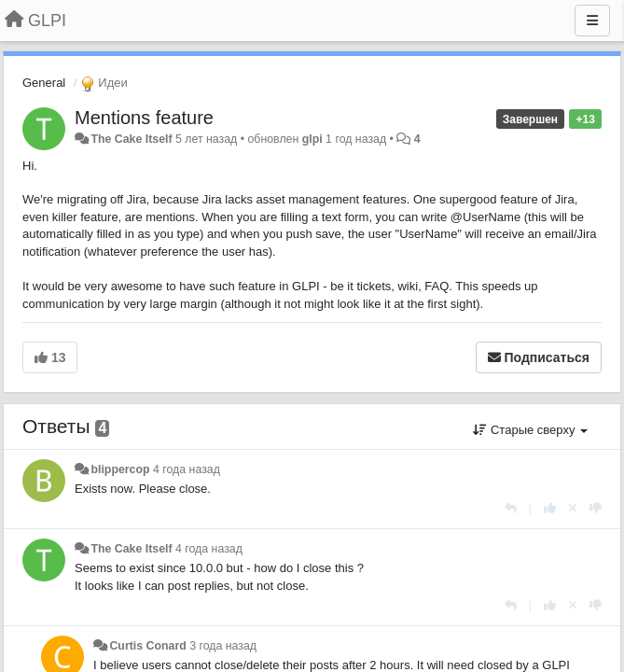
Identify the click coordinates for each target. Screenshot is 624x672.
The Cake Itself (131, 139)
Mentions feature (144, 118)
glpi (312, 139)
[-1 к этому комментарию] (596, 508)
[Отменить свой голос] (573, 508)
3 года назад (223, 646)
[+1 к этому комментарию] (550, 508)
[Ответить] (511, 508)
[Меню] (592, 21)
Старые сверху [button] (530, 430)
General (44, 83)
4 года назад (187, 469)
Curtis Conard (147, 646)
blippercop (120, 469)
